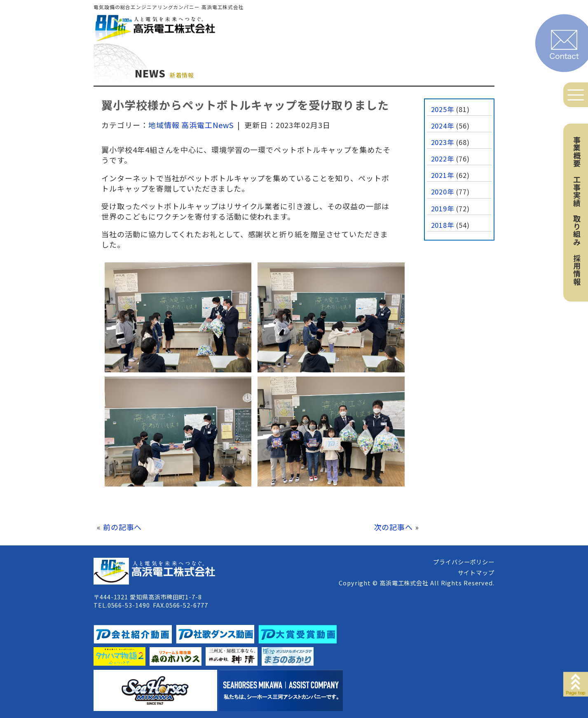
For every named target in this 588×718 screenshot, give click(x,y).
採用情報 (577, 270)
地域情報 (164, 125)
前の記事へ (123, 527)
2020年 (443, 192)
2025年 (443, 109)
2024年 (443, 126)
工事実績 (577, 191)
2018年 (443, 225)
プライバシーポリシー (464, 562)
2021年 (443, 175)
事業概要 (577, 152)
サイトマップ (476, 572)
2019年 (443, 208)
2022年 (443, 159)
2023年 (443, 142)
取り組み (577, 230)
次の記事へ (394, 527)
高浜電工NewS (207, 125)
